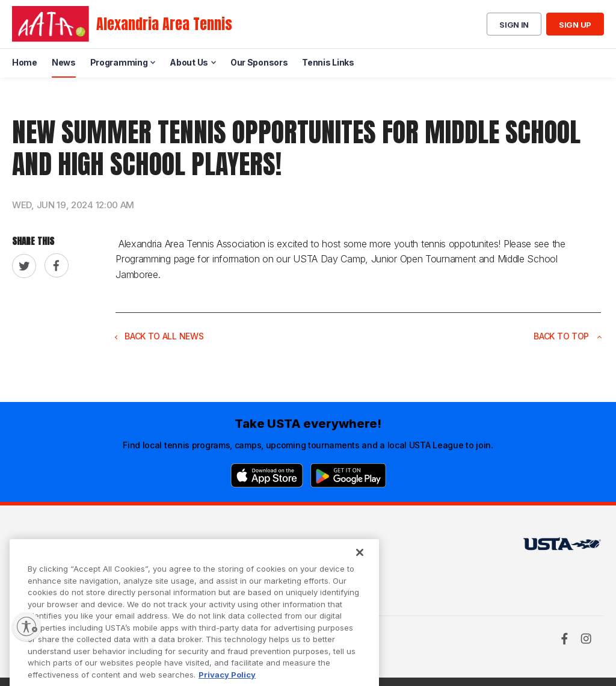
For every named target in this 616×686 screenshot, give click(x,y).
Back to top (567, 336)
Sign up (575, 25)
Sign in (514, 25)
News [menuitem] (64, 62)
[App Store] (267, 475)
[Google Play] (348, 475)
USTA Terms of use (186, 547)
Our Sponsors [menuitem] (259, 62)
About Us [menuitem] (189, 62)
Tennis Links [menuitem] (328, 62)
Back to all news (159, 336)
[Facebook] (564, 638)
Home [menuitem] (25, 62)
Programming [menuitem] (119, 62)
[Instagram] (586, 638)
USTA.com (298, 547)
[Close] (360, 566)
